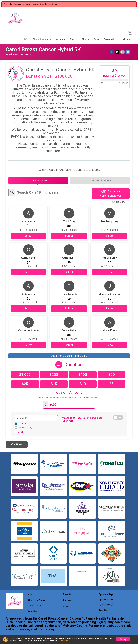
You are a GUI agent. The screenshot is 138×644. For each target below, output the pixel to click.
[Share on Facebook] (112, 53)
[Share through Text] (128, 53)
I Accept (123, 639)
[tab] (38, 182)
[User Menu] (130, 33)
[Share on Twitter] (118, 53)
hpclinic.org (46, 631)
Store (96, 40)
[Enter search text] (51, 194)
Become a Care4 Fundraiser (111, 195)
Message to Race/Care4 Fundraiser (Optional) (82, 421)
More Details (34, 607)
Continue (17, 446)
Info (26, 40)
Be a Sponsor (106, 606)
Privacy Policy (63, 640)
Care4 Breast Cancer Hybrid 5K (43, 50)
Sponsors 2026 (107, 601)
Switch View (120, 204)
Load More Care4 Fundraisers (69, 358)
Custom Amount (69, 394)
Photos (86, 40)
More (125, 40)
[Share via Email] (123, 53)
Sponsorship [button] (110, 40)
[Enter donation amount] (72, 406)
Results (74, 40)
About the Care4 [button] (41, 40)
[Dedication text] (36, 419)
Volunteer (61, 40)
